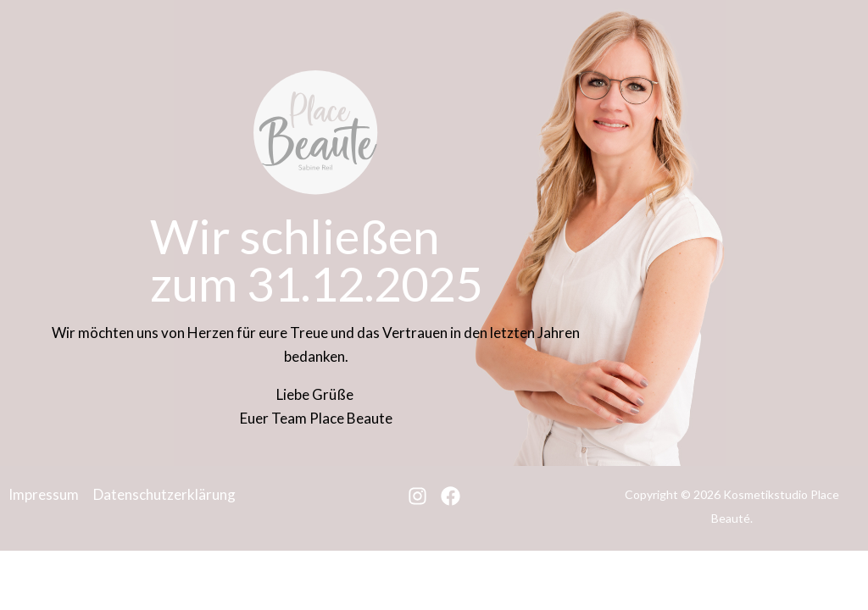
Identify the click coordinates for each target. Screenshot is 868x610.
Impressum (44, 494)
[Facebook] (451, 496)
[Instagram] (417, 496)
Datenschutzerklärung (164, 494)
